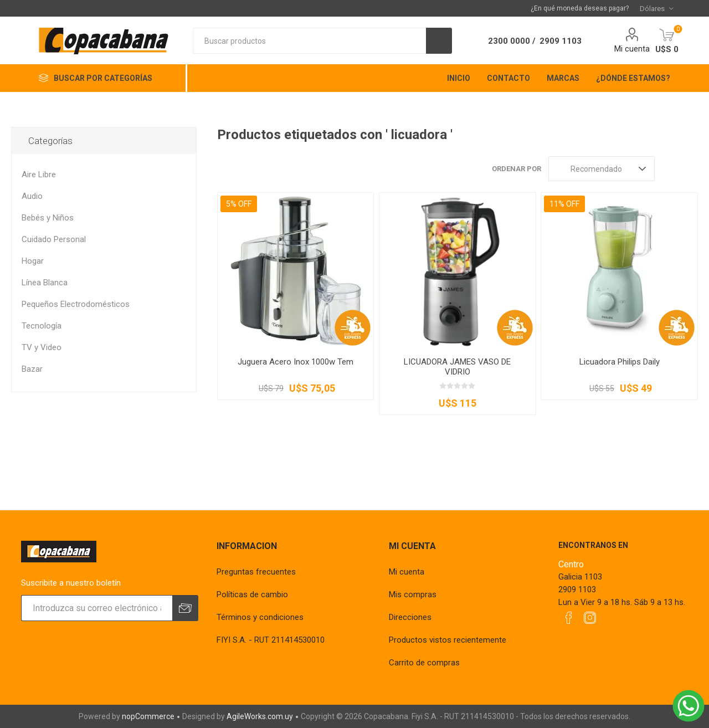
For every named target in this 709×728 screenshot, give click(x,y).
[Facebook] (569, 618)
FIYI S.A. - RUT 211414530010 (271, 640)
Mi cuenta (632, 49)
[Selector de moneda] (656, 8)
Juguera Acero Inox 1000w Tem (296, 362)
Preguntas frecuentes (256, 572)
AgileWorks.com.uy (260, 716)
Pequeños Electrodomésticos (76, 304)
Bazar (32, 369)
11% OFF (564, 204)
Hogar (33, 261)
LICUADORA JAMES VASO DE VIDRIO (457, 367)
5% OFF (239, 204)
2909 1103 (561, 41)
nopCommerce (148, 716)
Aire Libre (39, 175)
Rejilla (669, 169)
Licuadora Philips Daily (620, 362)
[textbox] (309, 41)
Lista (690, 169)
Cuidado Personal (54, 239)
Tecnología (42, 326)
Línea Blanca (45, 283)
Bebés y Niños (48, 218)
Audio (32, 196)
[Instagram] (590, 618)
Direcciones (410, 617)
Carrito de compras (424, 663)
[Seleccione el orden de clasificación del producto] (602, 169)
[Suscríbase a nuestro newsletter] (97, 608)
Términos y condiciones (260, 617)
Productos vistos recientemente (448, 640)
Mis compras (413, 594)
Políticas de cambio (252, 594)
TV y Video (42, 347)
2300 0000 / (512, 41)
